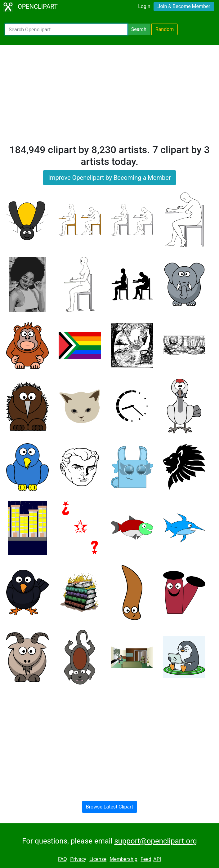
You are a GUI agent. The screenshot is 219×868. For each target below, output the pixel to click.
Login (144, 6)
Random (165, 29)
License (98, 859)
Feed (146, 859)
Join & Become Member (184, 6)
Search (139, 29)
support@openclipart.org (155, 841)
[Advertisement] (109, 97)
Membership (123, 859)
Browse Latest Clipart (110, 807)
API (157, 859)
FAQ (63, 859)
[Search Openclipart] (66, 29)
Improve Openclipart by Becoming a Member (109, 178)
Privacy (78, 859)
